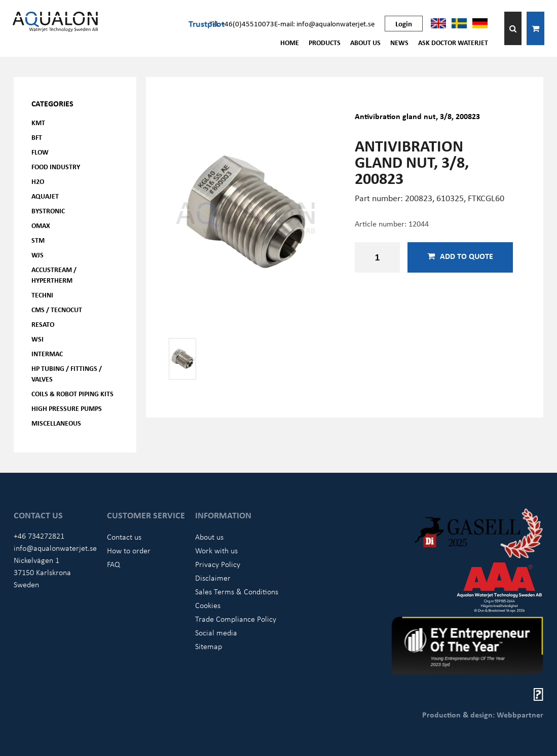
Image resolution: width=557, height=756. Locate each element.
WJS (38, 255)
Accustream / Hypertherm (54, 275)
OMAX (41, 225)
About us (365, 42)
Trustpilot (207, 23)
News (399, 42)
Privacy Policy (218, 564)
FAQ (114, 564)
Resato (43, 324)
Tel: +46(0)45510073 (242, 23)
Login (404, 23)
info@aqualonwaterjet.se (55, 548)
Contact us (124, 537)
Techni (42, 295)
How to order (129, 550)
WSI (38, 339)
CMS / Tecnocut (57, 309)
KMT (38, 122)
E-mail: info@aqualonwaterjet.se (324, 23)
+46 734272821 (39, 536)
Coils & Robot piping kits (72, 393)
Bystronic (48, 211)
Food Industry (56, 166)
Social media (216, 632)
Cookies (208, 605)
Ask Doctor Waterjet (453, 42)
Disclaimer (213, 578)
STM (38, 240)
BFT (37, 137)
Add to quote (460, 256)
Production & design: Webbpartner (483, 714)
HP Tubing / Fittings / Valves (67, 373)
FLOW (40, 152)
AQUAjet (45, 196)
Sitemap (209, 646)
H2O (38, 181)
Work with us (216, 550)
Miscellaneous (56, 423)
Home (290, 42)
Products (325, 42)
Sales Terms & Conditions (237, 591)
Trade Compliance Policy (236, 619)
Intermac (47, 353)
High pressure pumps (67, 408)
